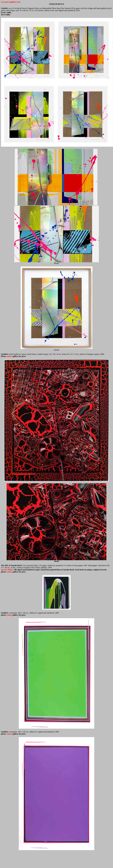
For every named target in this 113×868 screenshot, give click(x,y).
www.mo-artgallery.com (11, 2)
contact (9, 572)
